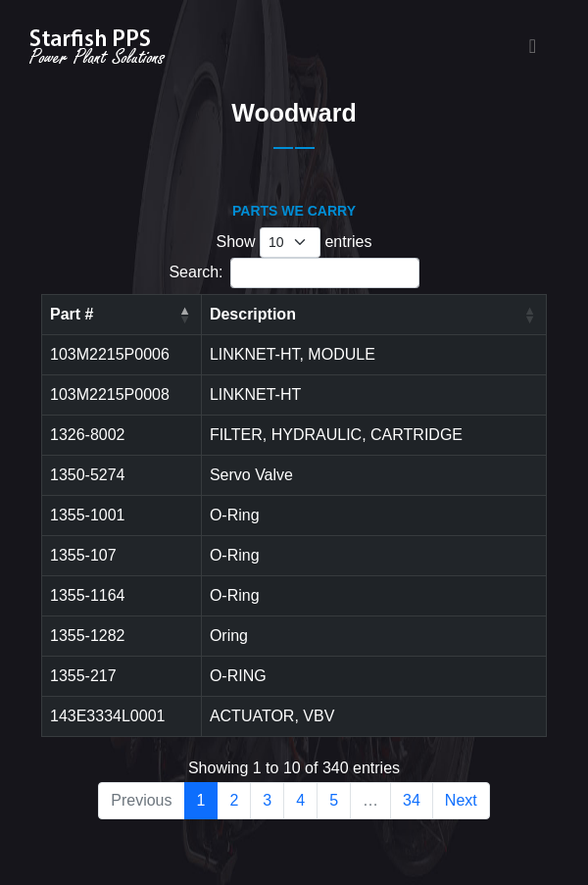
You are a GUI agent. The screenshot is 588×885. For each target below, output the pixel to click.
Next (461, 800)
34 (412, 800)
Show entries (294, 243)
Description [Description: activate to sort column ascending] (253, 314)
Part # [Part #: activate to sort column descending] (72, 314)
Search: (294, 273)
